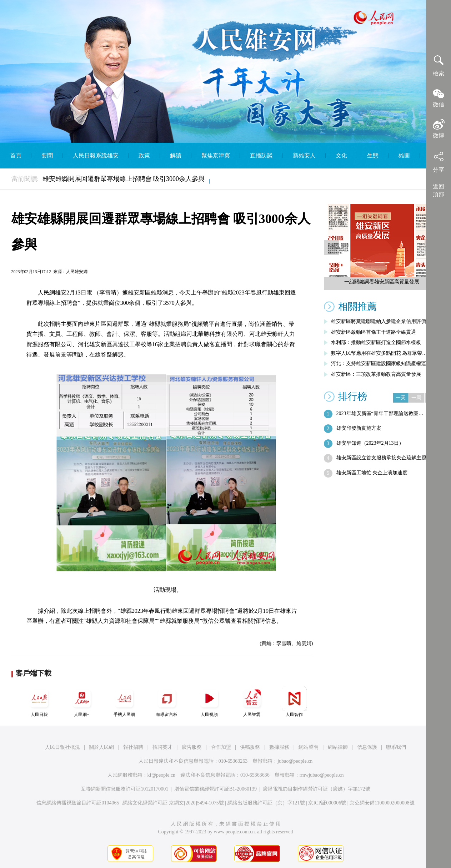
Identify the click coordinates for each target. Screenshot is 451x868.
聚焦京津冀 (216, 155)
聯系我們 (396, 747)
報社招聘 (133, 747)
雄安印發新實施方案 (359, 428)
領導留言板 (167, 702)
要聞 (47, 155)
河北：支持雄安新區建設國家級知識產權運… (381, 364)
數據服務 (279, 747)
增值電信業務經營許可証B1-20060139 (216, 789)
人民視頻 (209, 702)
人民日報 (39, 702)
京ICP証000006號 (327, 803)
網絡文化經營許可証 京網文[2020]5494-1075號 (173, 803)
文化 (341, 155)
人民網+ (82, 702)
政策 (144, 155)
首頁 (16, 155)
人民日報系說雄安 (96, 155)
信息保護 (367, 747)
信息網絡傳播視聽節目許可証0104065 (78, 803)
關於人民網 (101, 747)
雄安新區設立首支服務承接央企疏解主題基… (386, 458)
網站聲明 (309, 747)
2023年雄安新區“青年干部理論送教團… (380, 413)
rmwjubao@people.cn (322, 775)
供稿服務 (250, 747)
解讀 (176, 155)
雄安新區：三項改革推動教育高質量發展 (376, 374)
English (228, 181)
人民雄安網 (77, 272)
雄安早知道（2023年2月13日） (370, 443)
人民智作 (294, 702)
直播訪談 (261, 155)
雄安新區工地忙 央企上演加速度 (372, 473)
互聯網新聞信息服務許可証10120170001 (124, 789)
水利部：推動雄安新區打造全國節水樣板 (376, 342)
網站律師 (338, 747)
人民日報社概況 (62, 747)
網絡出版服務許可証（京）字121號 (266, 803)
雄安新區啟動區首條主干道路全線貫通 (374, 332)
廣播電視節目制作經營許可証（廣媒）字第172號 (317, 789)
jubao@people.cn (295, 761)
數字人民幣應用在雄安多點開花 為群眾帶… (379, 353)
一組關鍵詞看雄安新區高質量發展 (382, 282)
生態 (373, 155)
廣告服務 (192, 747)
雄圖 (404, 155)
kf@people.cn (162, 775)
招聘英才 (162, 747)
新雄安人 (304, 155)
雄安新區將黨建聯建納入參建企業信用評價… (381, 321)
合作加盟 (221, 747)
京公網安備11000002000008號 (382, 803)
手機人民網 (124, 702)
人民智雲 (252, 702)
